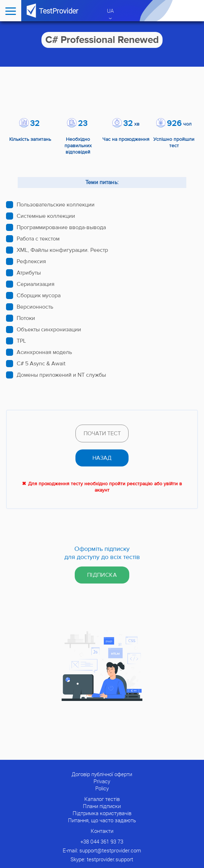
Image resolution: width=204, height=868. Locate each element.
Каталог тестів (102, 799)
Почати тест (102, 433)
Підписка (102, 575)
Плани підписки (102, 806)
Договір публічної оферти (102, 774)
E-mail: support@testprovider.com (102, 850)
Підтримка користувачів (102, 813)
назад (102, 458)
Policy (102, 788)
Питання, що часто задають (102, 820)
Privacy (102, 781)
